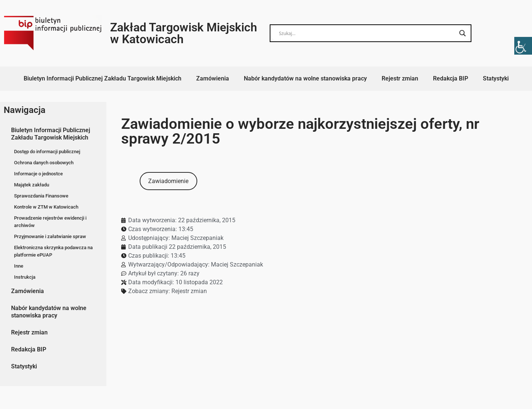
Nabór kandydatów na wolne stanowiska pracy (305, 78)
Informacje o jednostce (38, 174)
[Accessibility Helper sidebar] (523, 46)
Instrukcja (25, 277)
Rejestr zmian (400, 78)
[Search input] (367, 33)
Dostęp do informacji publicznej (47, 152)
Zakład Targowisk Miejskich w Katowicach (184, 33)
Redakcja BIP (451, 78)
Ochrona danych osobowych (44, 163)
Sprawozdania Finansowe (41, 196)
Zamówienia (213, 78)
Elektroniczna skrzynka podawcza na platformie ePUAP (53, 251)
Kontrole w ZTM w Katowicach (46, 207)
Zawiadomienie (168, 181)
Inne (19, 266)
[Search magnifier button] (463, 33)
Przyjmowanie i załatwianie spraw (50, 236)
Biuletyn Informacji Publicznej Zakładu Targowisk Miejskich (103, 78)
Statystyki (496, 78)
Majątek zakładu (32, 185)
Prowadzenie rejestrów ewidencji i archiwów (50, 222)
